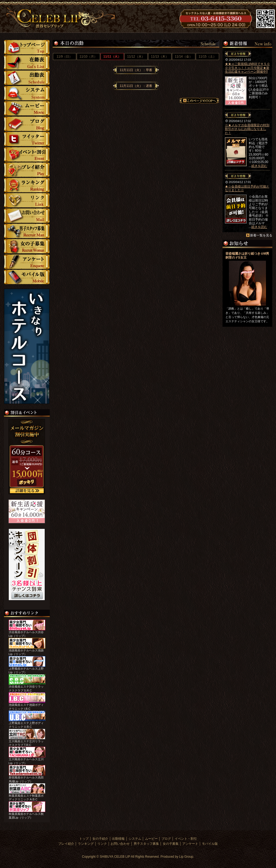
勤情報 (27, 78)
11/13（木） (160, 57)
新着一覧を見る (261, 235)
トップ (27, 47)
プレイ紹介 (27, 170)
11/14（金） (183, 57)
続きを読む (259, 166)
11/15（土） (207, 57)
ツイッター (27, 139)
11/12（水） (136, 57)
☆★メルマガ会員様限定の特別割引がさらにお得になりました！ (247, 129)
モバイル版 (27, 277)
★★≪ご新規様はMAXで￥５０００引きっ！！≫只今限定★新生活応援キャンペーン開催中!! (247, 68)
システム (27, 93)
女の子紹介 (27, 62)
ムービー (27, 108)
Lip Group (186, 857)
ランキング (27, 185)
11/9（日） (64, 57)
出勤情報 (118, 839)
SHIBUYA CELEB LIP (115, 857)
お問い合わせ (27, 216)
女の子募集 (27, 246)
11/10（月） (88, 57)
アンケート (27, 262)
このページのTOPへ (199, 101)
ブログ (27, 124)
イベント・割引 (27, 154)
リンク (27, 200)
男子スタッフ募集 (27, 231)
